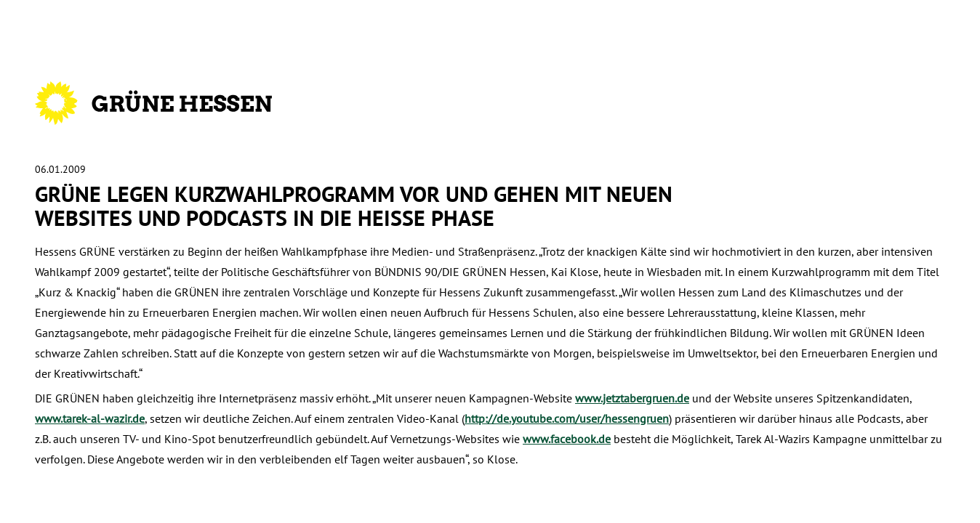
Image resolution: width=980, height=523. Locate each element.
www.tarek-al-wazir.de (90, 418)
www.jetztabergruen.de (632, 398)
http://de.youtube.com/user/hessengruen (567, 418)
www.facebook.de (567, 439)
